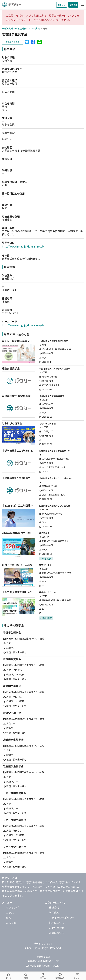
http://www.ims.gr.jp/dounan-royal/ (23, 246)
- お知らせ (10, 923)
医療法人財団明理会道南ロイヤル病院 (21, 28)
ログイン (62, 5)
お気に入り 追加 (13, 42)
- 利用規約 (53, 912)
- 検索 (8, 918)
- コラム (9, 912)
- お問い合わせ (56, 928)
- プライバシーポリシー (61, 918)
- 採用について (56, 923)
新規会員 (73, 5)
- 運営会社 (53, 907)
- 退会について (56, 933)
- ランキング (12, 907)
